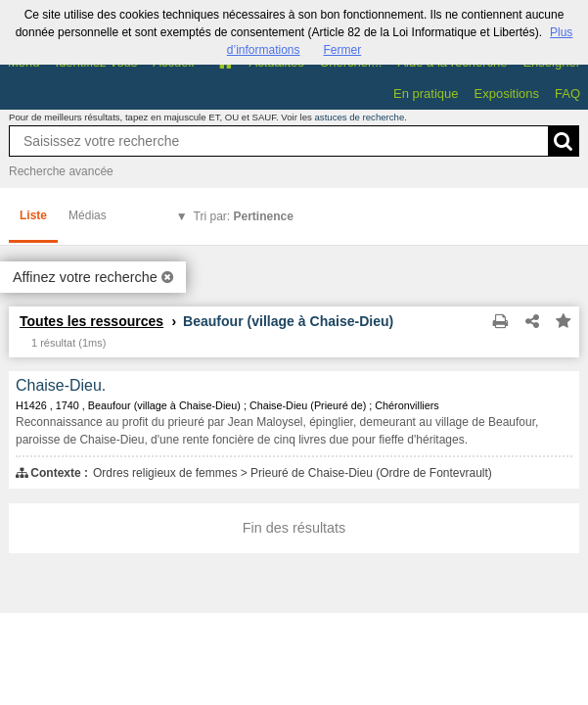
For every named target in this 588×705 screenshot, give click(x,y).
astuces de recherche (360, 117)
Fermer (343, 50)
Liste (33, 215)
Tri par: (244, 216)
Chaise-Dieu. (61, 385)
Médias (88, 215)
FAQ (567, 94)
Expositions (507, 94)
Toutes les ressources (91, 321)
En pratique (426, 94)
